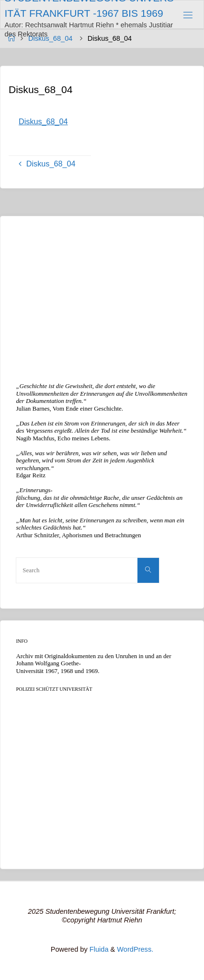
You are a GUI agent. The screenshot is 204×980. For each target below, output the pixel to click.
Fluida (98, 949)
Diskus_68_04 (43, 121)
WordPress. (135, 949)
